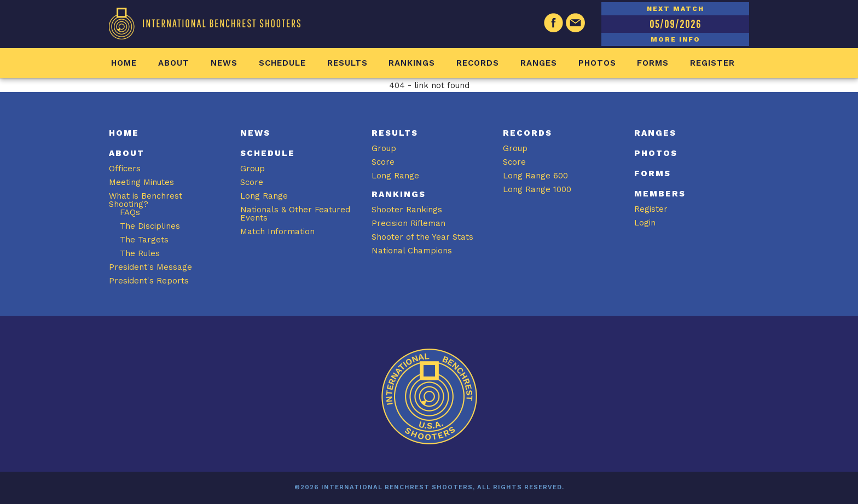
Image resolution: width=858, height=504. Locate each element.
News (224, 63)
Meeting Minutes (141, 182)
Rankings (412, 63)
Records (478, 63)
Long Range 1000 (537, 189)
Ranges (539, 63)
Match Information (277, 231)
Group (253, 169)
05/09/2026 (676, 24)
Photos (597, 63)
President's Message (150, 267)
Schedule (282, 63)
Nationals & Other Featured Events (295, 214)
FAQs (130, 212)
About (174, 63)
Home (124, 63)
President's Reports (149, 281)
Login (645, 223)
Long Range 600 (535, 176)
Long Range (264, 196)
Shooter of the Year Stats (422, 237)
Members (660, 194)
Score (252, 182)
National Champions (412, 251)
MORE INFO (676, 39)
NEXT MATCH (676, 9)
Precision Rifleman (408, 223)
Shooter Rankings (407, 210)
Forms (653, 63)
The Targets (144, 240)
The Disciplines (150, 226)
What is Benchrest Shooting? (146, 200)
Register (712, 63)
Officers (125, 169)
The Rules (140, 253)
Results (347, 63)
